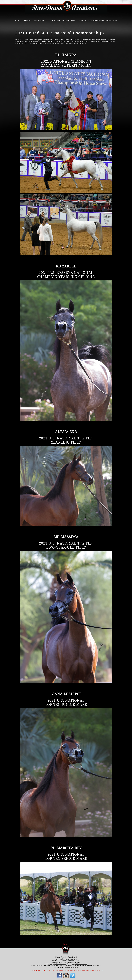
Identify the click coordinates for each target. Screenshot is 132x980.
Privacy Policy (59, 967)
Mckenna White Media (94, 966)
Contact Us (111, 21)
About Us (27, 21)
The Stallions (41, 21)
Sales (80, 21)
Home (18, 21)
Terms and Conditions (71, 967)
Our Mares (55, 21)
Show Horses (69, 21)
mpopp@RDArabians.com (58, 964)
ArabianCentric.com (71, 966)
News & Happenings (94, 21)
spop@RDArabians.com (80, 964)
